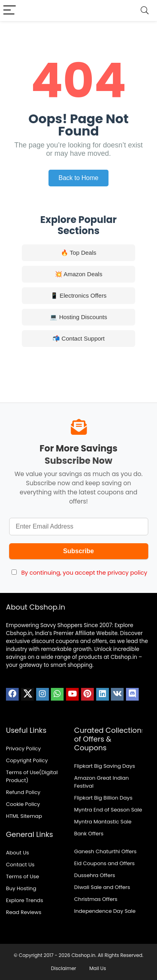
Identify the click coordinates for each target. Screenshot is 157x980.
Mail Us (98, 968)
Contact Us (20, 865)
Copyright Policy (27, 760)
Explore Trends (24, 900)
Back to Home (78, 178)
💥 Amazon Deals (79, 274)
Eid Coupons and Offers (105, 863)
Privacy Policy (23, 749)
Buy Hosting (21, 888)
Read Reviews (24, 912)
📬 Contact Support (79, 338)
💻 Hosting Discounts (78, 317)
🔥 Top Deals (79, 253)
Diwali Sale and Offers (102, 887)
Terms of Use (22, 876)
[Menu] (10, 11)
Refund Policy (23, 792)
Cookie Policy (23, 804)
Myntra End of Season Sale (108, 810)
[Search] (145, 11)
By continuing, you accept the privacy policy (84, 573)
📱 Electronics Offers (78, 295)
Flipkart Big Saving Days (105, 766)
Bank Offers (89, 834)
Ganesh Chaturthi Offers (106, 851)
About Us (17, 853)
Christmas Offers (96, 899)
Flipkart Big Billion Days (104, 798)
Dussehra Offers (95, 875)
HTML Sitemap (24, 816)
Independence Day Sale (105, 911)
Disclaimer (63, 968)
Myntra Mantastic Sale (103, 822)
